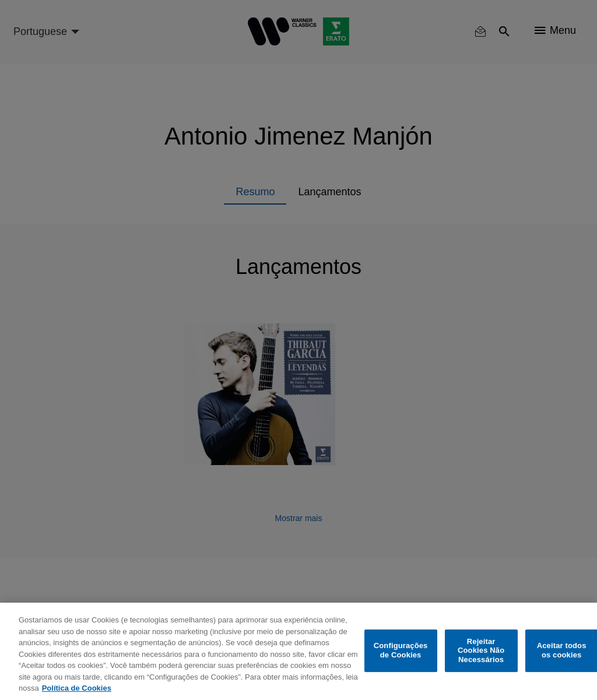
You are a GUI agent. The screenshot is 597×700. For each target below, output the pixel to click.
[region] (298, 651)
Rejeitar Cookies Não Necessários (481, 650)
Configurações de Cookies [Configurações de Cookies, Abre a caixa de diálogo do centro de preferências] (401, 651)
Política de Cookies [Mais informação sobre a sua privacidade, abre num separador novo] (77, 688)
